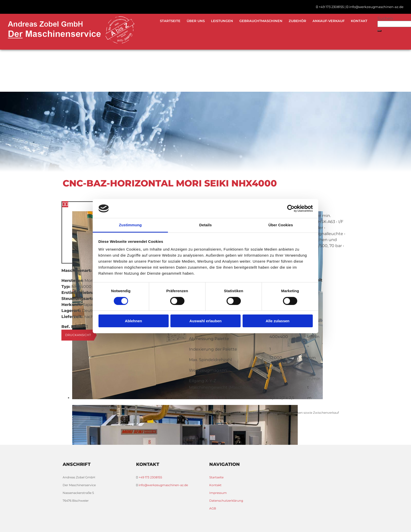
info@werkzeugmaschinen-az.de (376, 7)
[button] (379, 31)
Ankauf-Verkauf (329, 21)
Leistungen (222, 21)
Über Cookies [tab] (281, 225)
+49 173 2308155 (331, 7)
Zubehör (297, 21)
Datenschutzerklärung (226, 501)
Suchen (385, 18)
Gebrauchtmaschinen (261, 21)
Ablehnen (133, 321)
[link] (260, 21)
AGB (213, 508)
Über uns (196, 21)
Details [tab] (205, 225)
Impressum (218, 493)
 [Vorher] (64, 204)
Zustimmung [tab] (130, 225)
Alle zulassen (278, 321)
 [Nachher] (67, 204)
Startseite (170, 21)
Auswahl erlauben (205, 321)
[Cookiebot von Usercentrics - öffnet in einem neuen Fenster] (291, 208)
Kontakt (359, 21)
